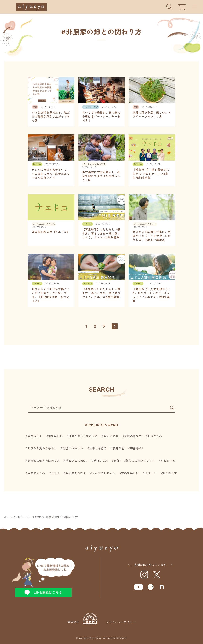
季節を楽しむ (130, 473)
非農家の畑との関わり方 (44, 461)
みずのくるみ (36, 473)
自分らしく (35, 436)
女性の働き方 (133, 436)
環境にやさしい (73, 449)
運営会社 (82, 619)
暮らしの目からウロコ (140, 461)
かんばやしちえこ (104, 473)
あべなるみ (155, 436)
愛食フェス (101, 461)
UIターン (150, 473)
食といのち (111, 436)
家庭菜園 (118, 449)
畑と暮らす (169, 473)
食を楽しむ (55, 436)
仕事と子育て (98, 449)
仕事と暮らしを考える (83, 436)
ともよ (55, 473)
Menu (194, 7)
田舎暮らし (137, 449)
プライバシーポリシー (121, 622)
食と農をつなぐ (76, 473)
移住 (117, 461)
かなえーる (168, 461)
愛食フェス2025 (77, 461)
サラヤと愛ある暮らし (42, 449)
